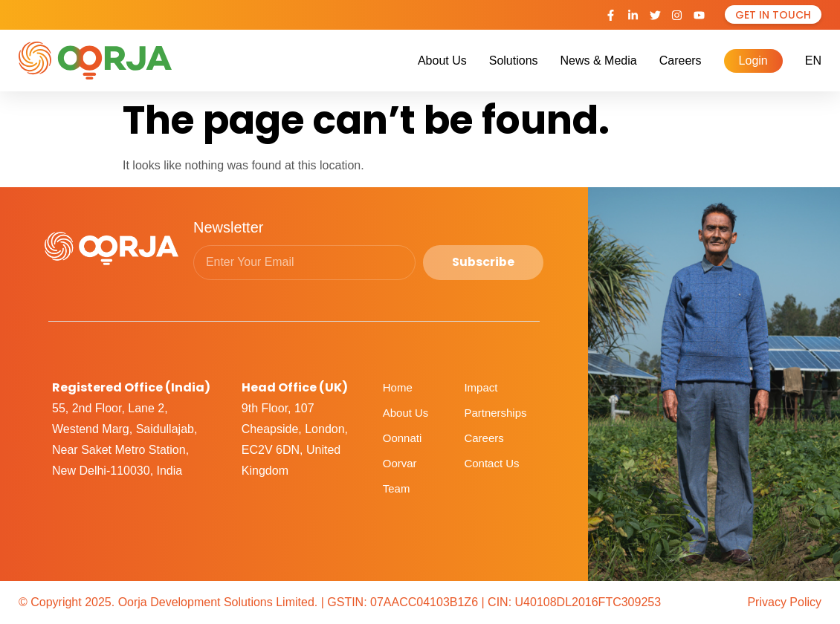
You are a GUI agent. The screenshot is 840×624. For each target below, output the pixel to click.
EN (813, 61)
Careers (681, 61)
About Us (442, 61)
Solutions (514, 61)
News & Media (599, 61)
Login (753, 61)
